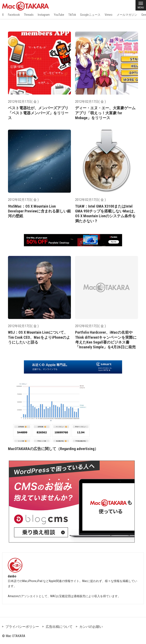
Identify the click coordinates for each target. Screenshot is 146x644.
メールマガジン (127, 15)
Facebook (14, 15)
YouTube (59, 15)
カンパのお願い (91, 627)
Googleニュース (90, 15)
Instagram (44, 15)
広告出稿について (59, 627)
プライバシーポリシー (22, 627)
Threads (29, 15)
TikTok (72, 15)
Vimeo (109, 15)
